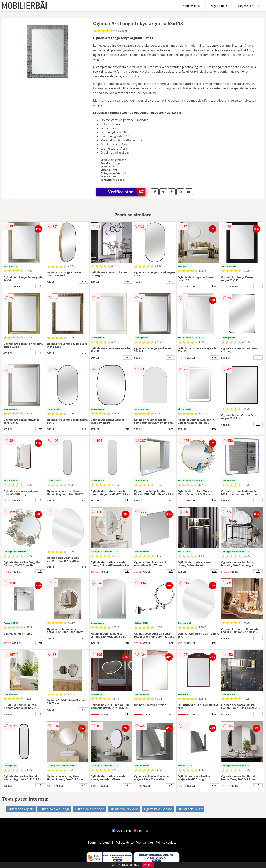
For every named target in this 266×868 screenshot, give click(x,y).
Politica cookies (166, 843)
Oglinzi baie (219, 6)
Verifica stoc (127, 192)
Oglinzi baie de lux (190, 809)
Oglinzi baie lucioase (158, 809)
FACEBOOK (121, 831)
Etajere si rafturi (249, 6)
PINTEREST (143, 831)
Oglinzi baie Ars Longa (54, 809)
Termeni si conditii (100, 843)
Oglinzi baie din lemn (124, 809)
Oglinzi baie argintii (21, 809)
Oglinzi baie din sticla (90, 809)
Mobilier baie (191, 6)
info (40, 286)
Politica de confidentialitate (134, 843)
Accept (148, 865)
